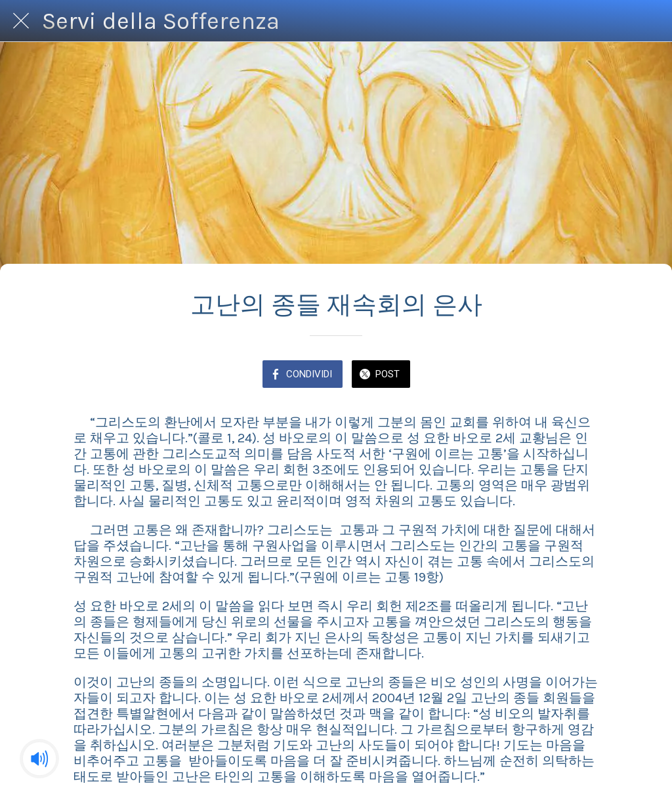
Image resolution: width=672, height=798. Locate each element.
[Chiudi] (21, 21)
